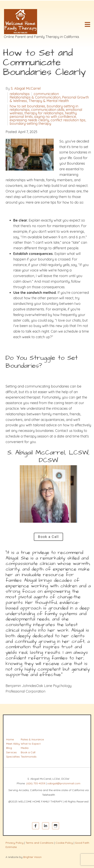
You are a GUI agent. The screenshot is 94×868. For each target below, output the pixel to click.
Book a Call (48, 537)
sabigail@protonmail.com (64, 783)
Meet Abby (13, 744)
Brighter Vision (32, 857)
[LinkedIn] (46, 826)
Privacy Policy (15, 843)
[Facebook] (36, 826)
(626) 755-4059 (36, 783)
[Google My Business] (56, 826)
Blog (9, 748)
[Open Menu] (87, 24)
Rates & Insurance (32, 739)
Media (25, 748)
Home (10, 739)
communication (46, 94)
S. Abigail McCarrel (26, 88)
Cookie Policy (64, 843)
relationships (20, 94)
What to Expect (31, 744)
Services (11, 752)
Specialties (13, 757)
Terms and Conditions (40, 843)
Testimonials (29, 757)
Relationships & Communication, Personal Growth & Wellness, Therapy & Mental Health (49, 99)
